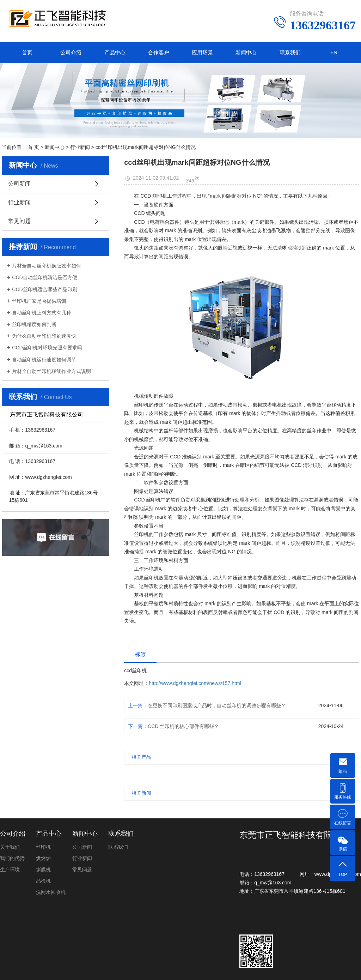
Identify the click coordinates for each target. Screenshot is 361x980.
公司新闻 (19, 184)
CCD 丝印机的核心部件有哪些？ (183, 726)
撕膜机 (43, 870)
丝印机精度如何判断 (34, 324)
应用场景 (202, 53)
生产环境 (10, 870)
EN (334, 53)
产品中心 (115, 53)
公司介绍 (71, 53)
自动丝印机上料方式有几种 (42, 313)
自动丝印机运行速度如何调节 (44, 360)
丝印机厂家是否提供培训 (39, 301)
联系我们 (290, 53)
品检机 (43, 881)
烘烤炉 (43, 858)
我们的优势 (12, 858)
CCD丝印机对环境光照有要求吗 (47, 348)
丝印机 (43, 847)
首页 (27, 53)
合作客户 (159, 53)
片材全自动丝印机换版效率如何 (47, 266)
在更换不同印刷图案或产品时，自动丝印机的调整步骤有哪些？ (217, 705)
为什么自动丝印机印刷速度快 (44, 336)
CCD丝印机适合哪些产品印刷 (44, 289)
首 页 (33, 147)
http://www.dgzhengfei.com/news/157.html (195, 683)
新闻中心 (246, 53)
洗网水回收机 (51, 892)
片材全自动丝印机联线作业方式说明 (51, 371)
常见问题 (19, 221)
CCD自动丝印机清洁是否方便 (44, 277)
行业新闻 (80, 147)
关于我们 (10, 847)
